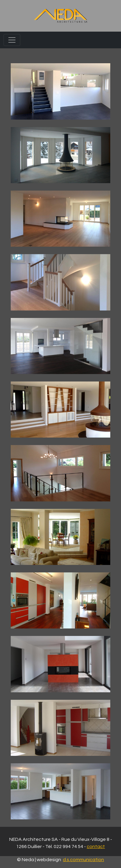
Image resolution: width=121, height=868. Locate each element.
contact (96, 847)
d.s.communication (83, 860)
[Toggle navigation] (12, 40)
